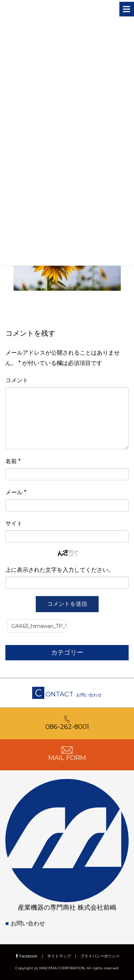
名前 (13, 461)
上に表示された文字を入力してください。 (60, 570)
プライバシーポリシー (100, 956)
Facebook (26, 956)
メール (16, 492)
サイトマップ (59, 956)
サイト (14, 523)
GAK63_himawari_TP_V (39, 626)
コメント (17, 380)
